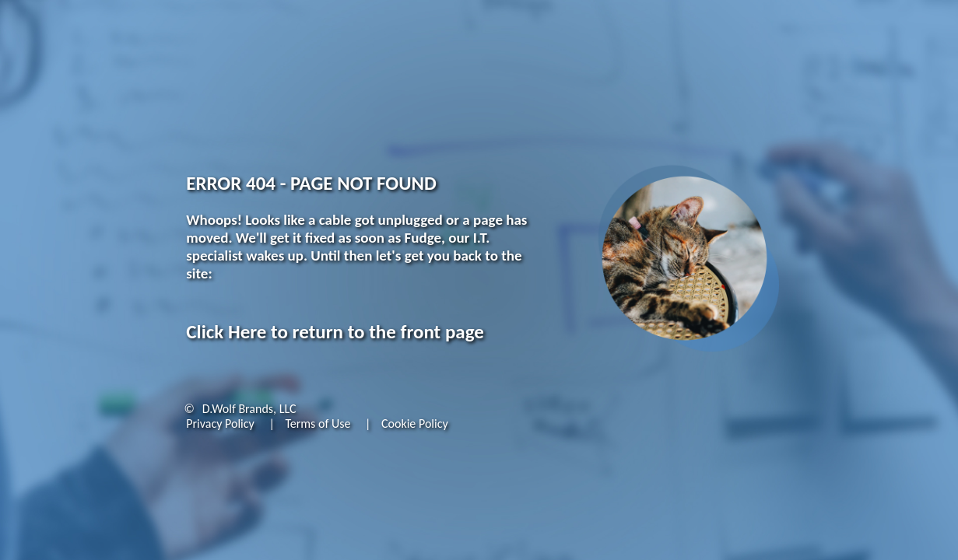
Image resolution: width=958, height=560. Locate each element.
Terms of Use (318, 423)
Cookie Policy (415, 423)
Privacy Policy (220, 423)
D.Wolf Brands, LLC (249, 409)
